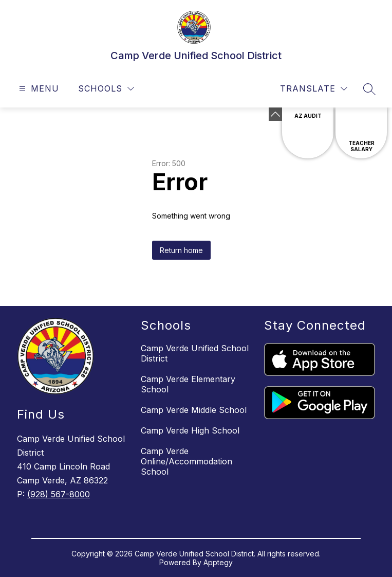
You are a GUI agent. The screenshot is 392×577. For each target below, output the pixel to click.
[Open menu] (38, 89)
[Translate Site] (314, 89)
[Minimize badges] (275, 114)
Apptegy (218, 562)
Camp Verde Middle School (194, 410)
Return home (181, 250)
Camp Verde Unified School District (195, 353)
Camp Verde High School (190, 430)
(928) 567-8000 (59, 494)
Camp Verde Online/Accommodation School (186, 461)
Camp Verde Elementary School (188, 384)
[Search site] (369, 89)
